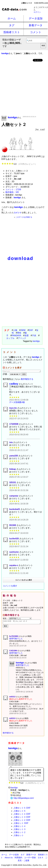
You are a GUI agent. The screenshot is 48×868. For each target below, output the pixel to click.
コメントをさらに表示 (24, 581)
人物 (15, 330)
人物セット (19, 837)
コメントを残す (10, 586)
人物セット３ (20, 831)
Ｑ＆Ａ (41, 859)
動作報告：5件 (12, 192)
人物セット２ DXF (22, 822)
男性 (19, 333)
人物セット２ (20, 834)
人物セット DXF (21, 825)
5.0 (19, 164)
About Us (9, 859)
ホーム (12, 18)
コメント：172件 (13, 190)
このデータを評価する (24, 217)
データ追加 (36, 18)
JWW (23, 330)
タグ (12, 25)
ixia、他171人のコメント (13, 202)
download (20, 258)
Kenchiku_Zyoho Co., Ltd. (35, 867)
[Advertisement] (24, 89)
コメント (36, 32)
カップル (10, 338)
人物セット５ (20, 813)
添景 (27, 336)
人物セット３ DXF (22, 819)
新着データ (36, 25)
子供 (34, 336)
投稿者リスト (12, 32)
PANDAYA (16, 336)
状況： (17, 619)
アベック (22, 338)
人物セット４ (20, 828)
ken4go (36, 341)
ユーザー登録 (30, 859)
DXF (31, 330)
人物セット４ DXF (22, 816)
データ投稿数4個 (17, 403)
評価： (12, 374)
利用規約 (18, 859)
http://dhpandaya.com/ (24, 800)
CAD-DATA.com (41, 3)
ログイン (37, 12)
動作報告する (27, 379)
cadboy (14, 384)
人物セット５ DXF (22, 810)
